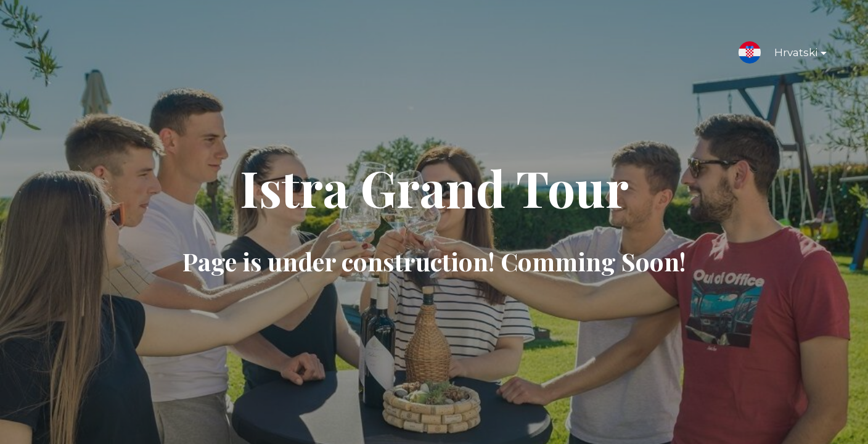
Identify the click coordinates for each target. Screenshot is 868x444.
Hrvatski (791, 55)
